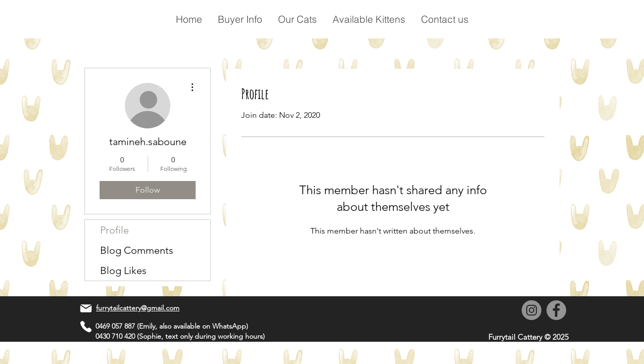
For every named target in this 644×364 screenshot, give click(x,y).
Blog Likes (123, 270)
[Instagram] (532, 310)
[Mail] (86, 308)
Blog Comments (137, 250)
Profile (114, 230)
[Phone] (86, 327)
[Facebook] (556, 310)
